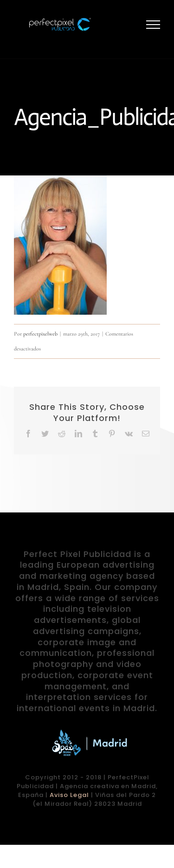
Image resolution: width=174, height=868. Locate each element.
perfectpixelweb (40, 334)
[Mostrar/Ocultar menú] (153, 25)
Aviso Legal (69, 795)
